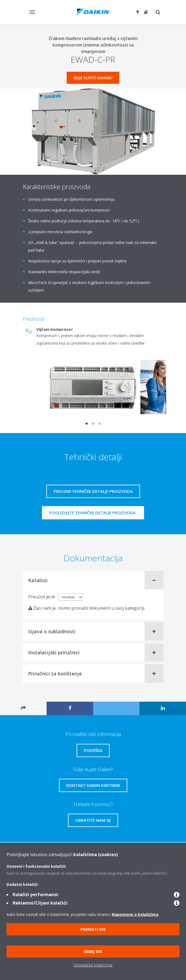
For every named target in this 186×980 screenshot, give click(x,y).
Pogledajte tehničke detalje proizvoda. (93, 513)
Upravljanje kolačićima (93, 965)
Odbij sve (93, 951)
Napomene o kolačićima (135, 914)
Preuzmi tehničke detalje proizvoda (93, 491)
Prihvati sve (93, 929)
